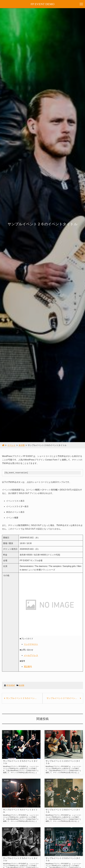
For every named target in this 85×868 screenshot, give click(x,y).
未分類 (22, 685)
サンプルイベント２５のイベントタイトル (24, 698)
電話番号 (28, 667)
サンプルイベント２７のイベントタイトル (65, 698)
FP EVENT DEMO (43, 4)
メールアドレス (31, 655)
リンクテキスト (31, 644)
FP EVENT (11, 685)
